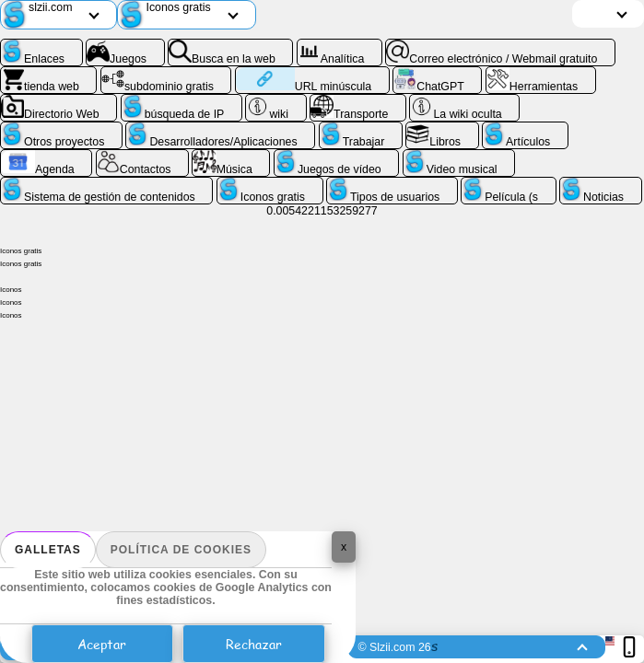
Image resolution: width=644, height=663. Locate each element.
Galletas (48, 550)
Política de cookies (181, 550)
